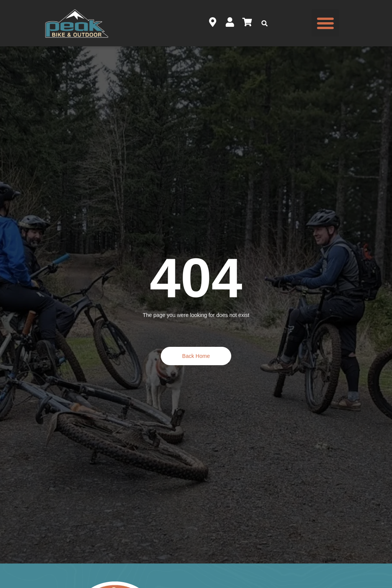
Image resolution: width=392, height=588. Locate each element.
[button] (325, 23)
